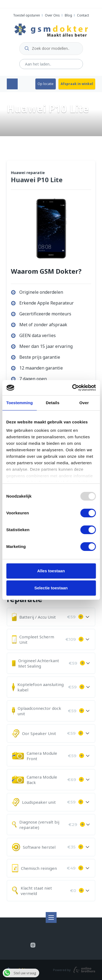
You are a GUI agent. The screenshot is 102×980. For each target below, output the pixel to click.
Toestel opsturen (27, 15)
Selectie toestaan (51, 588)
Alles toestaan (51, 571)
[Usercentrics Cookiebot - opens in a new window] (73, 388)
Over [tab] (84, 403)
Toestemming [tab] (20, 403)
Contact (83, 15)
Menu (12, 84)
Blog (68, 15)
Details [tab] (52, 403)
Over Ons (52, 15)
